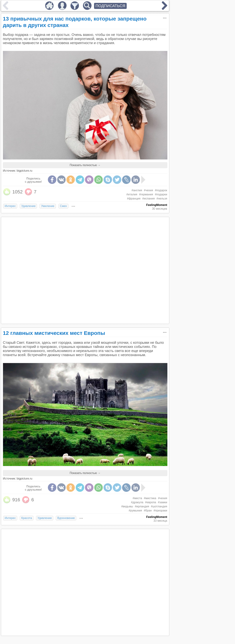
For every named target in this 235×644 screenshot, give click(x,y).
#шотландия (159, 506)
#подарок (161, 190)
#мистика (150, 498)
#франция (134, 199)
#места (137, 498)
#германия (146, 194)
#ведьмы (127, 506)
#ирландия (142, 506)
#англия (137, 190)
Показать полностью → (85, 165)
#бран (148, 511)
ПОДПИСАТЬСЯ (110, 6)
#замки (163, 502)
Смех (63, 206)
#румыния (135, 511)
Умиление (48, 206)
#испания (148, 199)
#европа (151, 502)
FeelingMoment (157, 205)
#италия (132, 194)
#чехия (148, 190)
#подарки (161, 194)
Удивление (28, 206)
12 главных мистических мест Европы (54, 333)
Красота (27, 518)
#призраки (160, 511)
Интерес (10, 206)
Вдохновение (66, 518)
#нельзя (162, 199)
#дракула (137, 502)
